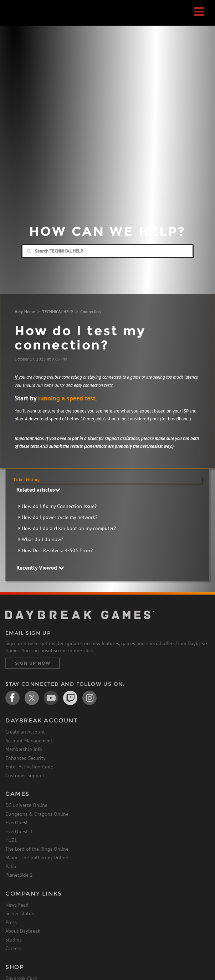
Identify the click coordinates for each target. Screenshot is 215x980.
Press (11, 922)
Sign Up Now (33, 663)
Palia (11, 866)
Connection (91, 312)
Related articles (39, 489)
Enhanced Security (25, 758)
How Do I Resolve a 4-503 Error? (57, 550)
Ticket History (26, 480)
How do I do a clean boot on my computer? (69, 528)
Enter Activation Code (29, 767)
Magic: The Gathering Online (37, 857)
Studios (14, 940)
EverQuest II (19, 831)
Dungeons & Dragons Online (37, 814)
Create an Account (25, 732)
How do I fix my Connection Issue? (59, 506)
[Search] (107, 251)
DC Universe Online (26, 805)
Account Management (29, 741)
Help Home (25, 312)
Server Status (20, 913)
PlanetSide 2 (19, 875)
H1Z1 (11, 840)
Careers (13, 948)
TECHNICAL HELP (58, 312)
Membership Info (24, 749)
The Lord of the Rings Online (37, 849)
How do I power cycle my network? (60, 517)
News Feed (17, 905)
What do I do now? (42, 539)
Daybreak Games (23, 20)
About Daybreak (23, 931)
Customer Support (25, 776)
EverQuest (17, 823)
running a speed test (67, 398)
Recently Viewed (40, 567)
